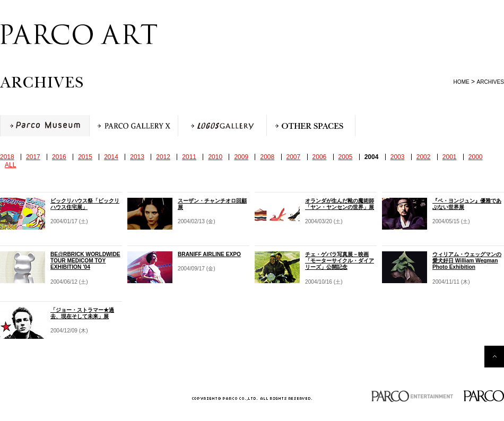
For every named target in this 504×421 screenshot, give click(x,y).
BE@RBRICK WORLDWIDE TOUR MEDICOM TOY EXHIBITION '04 (85, 261)
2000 (476, 157)
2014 (111, 157)
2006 (320, 157)
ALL (10, 165)
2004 (372, 157)
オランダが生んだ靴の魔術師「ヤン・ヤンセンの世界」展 (340, 204)
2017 (33, 157)
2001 (450, 157)
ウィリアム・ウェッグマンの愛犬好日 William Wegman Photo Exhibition (467, 261)
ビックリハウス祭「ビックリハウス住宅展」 (85, 204)
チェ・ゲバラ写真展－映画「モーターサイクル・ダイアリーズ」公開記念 (340, 261)
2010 (215, 157)
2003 (398, 157)
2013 (137, 157)
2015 (85, 157)
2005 (346, 157)
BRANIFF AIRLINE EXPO (209, 254)
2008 (267, 157)
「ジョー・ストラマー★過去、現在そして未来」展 (82, 313)
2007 (294, 157)
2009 (241, 157)
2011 (189, 157)
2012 (163, 157)
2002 (424, 157)
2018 (7, 157)
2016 (59, 157)
